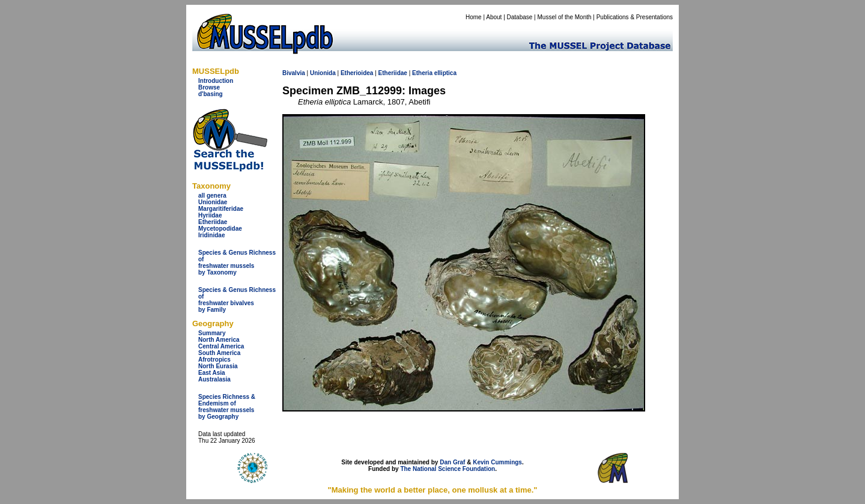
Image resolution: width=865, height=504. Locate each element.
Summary (212, 333)
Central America (221, 346)
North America (219, 340)
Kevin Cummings (497, 462)
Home (474, 17)
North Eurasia (218, 366)
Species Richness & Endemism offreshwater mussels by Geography (227, 407)
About (494, 17)
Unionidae (213, 202)
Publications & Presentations (635, 17)
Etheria (422, 73)
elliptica (445, 73)
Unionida (323, 73)
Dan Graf (452, 462)
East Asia (212, 373)
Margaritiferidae (221, 209)
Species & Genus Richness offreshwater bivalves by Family (237, 300)
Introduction (216, 81)
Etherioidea (357, 73)
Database (520, 17)
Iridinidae (211, 235)
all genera (212, 196)
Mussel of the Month (565, 17)
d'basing (211, 94)
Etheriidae (213, 222)
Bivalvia (294, 73)
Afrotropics (214, 360)
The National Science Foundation (448, 469)
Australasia (214, 379)
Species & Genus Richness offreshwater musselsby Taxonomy (237, 263)
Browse (209, 87)
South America (219, 353)
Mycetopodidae (220, 229)
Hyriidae (210, 215)
